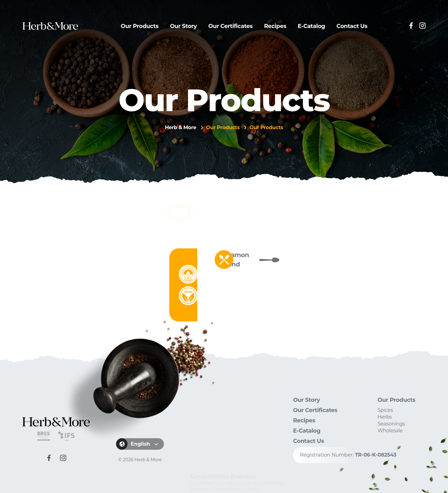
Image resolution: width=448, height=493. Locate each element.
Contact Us (352, 26)
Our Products (140, 26)
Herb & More (181, 127)
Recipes (275, 26)
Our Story (183, 26)
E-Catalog (311, 26)
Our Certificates (230, 26)
